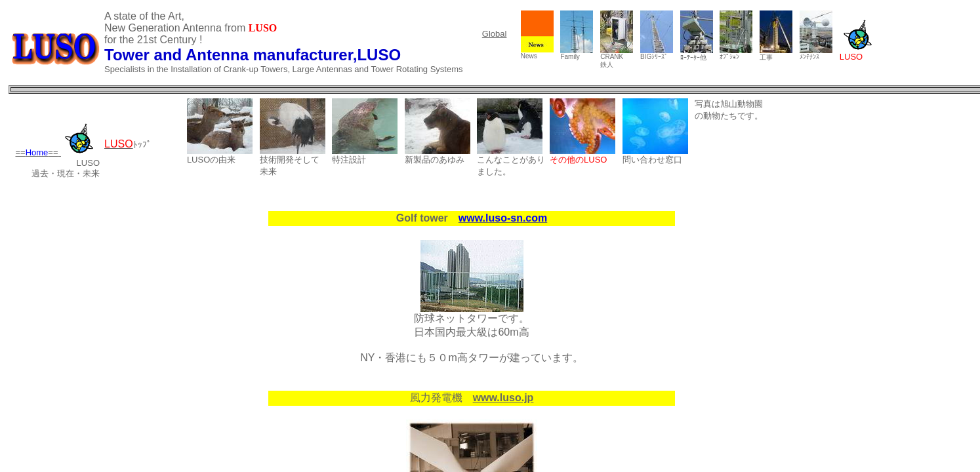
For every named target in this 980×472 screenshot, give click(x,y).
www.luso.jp (503, 398)
